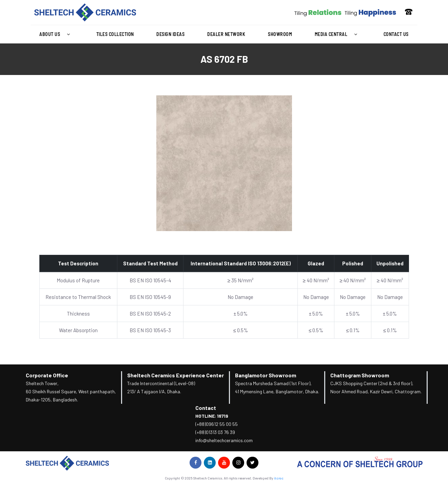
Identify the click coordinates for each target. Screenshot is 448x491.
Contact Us (396, 34)
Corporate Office (47, 375)
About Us (56, 34)
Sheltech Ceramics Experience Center (176, 375)
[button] (57, 34)
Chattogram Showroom (360, 375)
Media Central (338, 34)
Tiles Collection (115, 34)
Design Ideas (170, 34)
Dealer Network (226, 34)
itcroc (279, 478)
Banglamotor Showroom (266, 375)
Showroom (280, 34)
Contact (206, 408)
